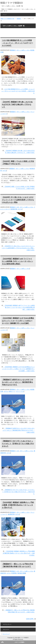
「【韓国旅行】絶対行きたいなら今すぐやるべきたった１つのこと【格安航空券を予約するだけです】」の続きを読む (19, 430)
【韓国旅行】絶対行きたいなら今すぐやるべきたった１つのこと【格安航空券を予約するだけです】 (17, 382)
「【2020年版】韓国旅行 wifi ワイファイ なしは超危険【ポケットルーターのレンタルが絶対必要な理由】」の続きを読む (19, 307)
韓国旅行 (13, 50)
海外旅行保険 (21, 573)
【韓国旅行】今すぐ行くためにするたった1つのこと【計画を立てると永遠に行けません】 (18, 444)
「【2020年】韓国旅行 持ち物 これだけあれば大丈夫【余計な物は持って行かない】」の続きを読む (19, 152)
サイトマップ (6, 634)
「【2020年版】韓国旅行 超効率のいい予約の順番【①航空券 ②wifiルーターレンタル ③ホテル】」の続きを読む (19, 553)
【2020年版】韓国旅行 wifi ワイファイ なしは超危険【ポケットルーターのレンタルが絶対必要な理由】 (17, 261)
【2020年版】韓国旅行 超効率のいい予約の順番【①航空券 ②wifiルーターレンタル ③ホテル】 (18, 505)
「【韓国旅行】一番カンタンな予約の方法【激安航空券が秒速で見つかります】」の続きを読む (19, 611)
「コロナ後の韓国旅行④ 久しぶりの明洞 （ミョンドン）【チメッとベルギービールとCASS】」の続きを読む (18, 91)
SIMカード (12, 391)
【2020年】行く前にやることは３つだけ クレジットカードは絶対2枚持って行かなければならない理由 (18, 200)
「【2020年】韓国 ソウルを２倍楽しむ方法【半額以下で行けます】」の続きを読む (19, 187)
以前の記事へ (30, 619)
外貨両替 (14, 573)
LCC (18, 207)
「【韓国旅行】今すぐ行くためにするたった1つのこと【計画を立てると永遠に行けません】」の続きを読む (19, 492)
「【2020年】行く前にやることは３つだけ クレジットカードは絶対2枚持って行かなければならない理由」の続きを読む (18, 248)
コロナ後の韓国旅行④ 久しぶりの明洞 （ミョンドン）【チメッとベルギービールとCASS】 (17, 43)
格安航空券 (14, 209)
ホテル (5, 171)
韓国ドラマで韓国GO (12, 3)
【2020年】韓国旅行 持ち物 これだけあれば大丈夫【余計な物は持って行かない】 (17, 104)
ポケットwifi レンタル (23, 50)
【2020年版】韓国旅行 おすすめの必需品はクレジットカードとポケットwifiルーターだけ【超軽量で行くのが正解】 (18, 321)
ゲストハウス (20, 391)
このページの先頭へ (20, 642)
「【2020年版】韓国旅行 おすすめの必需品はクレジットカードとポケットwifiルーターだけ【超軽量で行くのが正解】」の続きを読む (18, 369)
